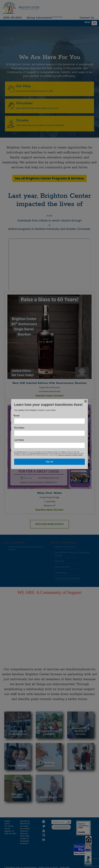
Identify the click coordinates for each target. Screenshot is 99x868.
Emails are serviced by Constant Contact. (70, 455)
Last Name (19, 440)
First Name (19, 428)
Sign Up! (49, 462)
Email (17, 416)
